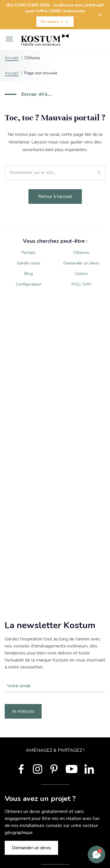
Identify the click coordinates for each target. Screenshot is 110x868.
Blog (29, 274)
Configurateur (29, 284)
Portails (29, 253)
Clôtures (81, 253)
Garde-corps (29, 263)
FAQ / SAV (81, 284)
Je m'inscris (23, 711)
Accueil (12, 58)
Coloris (81, 274)
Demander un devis (81, 263)
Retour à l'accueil (55, 197)
